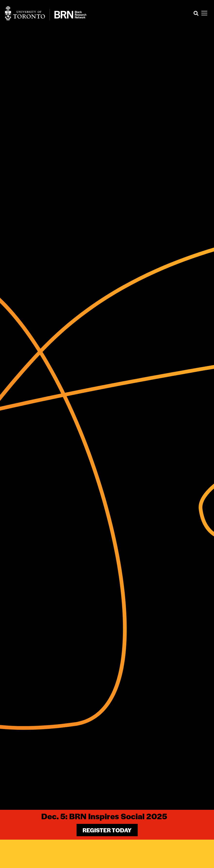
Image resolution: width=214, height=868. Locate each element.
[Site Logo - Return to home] (46, 13)
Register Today (107, 830)
